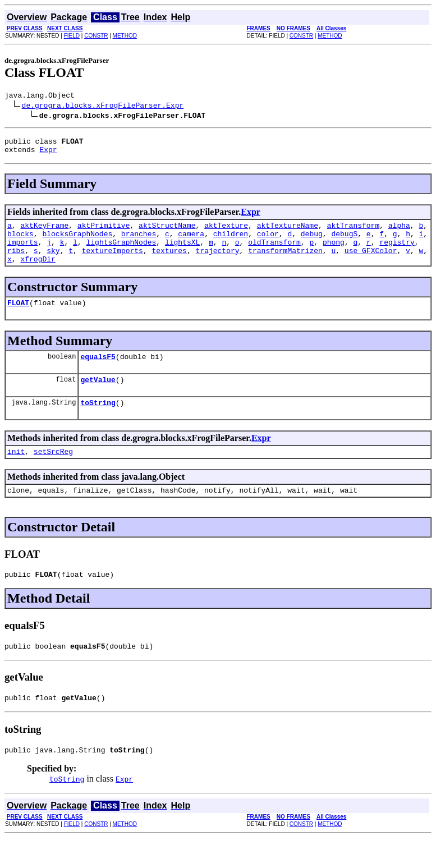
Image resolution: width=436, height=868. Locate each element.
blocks (20, 242)
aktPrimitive (104, 232)
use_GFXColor (371, 262)
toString (98, 422)
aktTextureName (288, 232)
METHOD (125, 36)
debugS (344, 242)
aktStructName (167, 232)
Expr (48, 154)
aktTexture (226, 232)
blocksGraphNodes (77, 242)
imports (23, 252)
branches (139, 242)
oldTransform (274, 252)
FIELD (72, 36)
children (231, 242)
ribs (16, 262)
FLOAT (18, 318)
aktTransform (354, 232)
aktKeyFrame (44, 232)
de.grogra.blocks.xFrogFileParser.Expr (103, 107)
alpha (399, 232)
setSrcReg (53, 473)
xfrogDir (38, 272)
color (268, 242)
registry (397, 252)
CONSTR (96, 36)
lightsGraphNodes (121, 252)
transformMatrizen (285, 262)
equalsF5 (98, 373)
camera (191, 242)
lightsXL (182, 252)
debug (312, 242)
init (16, 473)
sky (53, 262)
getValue (98, 398)
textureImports (113, 262)
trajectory (218, 262)
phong (334, 252)
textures (169, 262)
